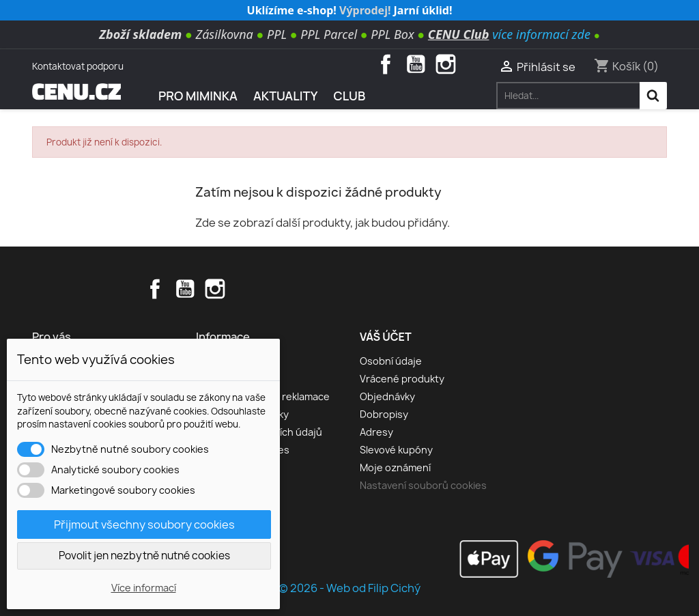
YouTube (416, 64)
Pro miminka (198, 96)
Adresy (376, 432)
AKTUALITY (286, 96)
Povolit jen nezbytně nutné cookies (144, 556)
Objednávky (387, 396)
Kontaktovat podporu (78, 66)
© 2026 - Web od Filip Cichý (349, 588)
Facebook (386, 64)
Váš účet (386, 337)
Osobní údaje (391, 361)
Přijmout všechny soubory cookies (144, 524)
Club (349, 96)
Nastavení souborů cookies (423, 485)
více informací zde (541, 34)
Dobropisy (384, 414)
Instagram (446, 64)
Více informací (144, 588)
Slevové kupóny (396, 450)
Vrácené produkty (402, 379)
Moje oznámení (395, 467)
